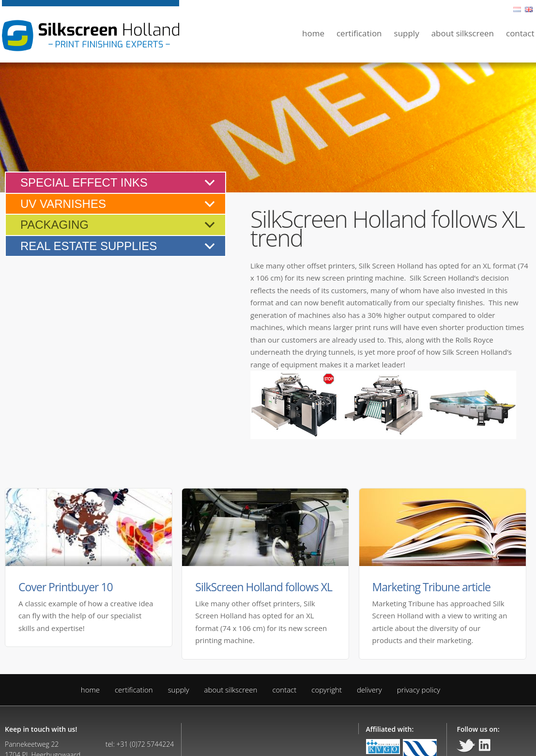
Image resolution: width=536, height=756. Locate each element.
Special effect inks (84, 182)
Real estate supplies (89, 246)
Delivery (369, 690)
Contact (520, 33)
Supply (407, 33)
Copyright (327, 690)
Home (313, 33)
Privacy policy (419, 690)
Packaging (54, 225)
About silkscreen (463, 33)
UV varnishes (63, 204)
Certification (359, 33)
